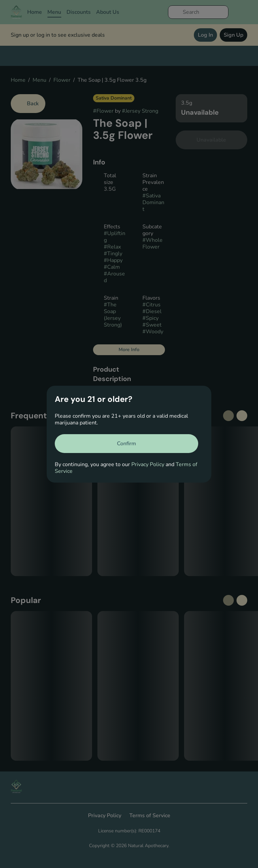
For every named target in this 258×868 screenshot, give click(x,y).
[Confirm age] (126, 444)
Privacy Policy (148, 464)
